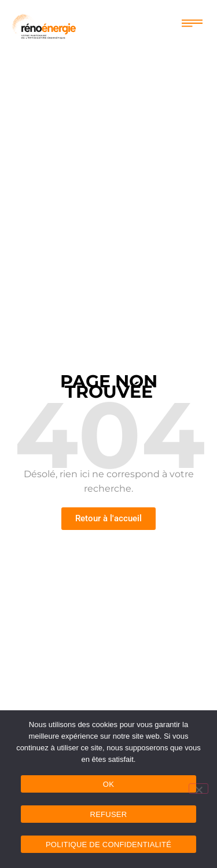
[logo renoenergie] (44, 25)
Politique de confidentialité (108, 845)
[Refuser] (198, 789)
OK (108, 784)
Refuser (109, 814)
